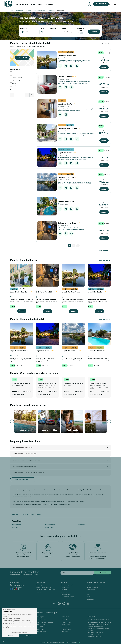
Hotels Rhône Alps (41, 620)
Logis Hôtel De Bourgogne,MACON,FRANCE (100, 622)
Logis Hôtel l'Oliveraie (97, 351)
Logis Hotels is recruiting (68, 597)
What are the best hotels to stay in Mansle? (24, 466)
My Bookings (39, 585)
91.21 (104, 231)
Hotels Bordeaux (67, 629)
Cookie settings (91, 590)
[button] (3, 641)
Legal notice (90, 585)
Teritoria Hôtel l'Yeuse (66, 202)
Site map (89, 597)
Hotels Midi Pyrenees (42, 627)
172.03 (104, 205)
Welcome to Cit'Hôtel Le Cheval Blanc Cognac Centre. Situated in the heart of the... (46, 301)
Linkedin (68, 603)
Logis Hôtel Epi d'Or (67, 104)
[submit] (103, 573)
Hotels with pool (16, 525)
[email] (77, 573)
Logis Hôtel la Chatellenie (22, 292)
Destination (23, 29)
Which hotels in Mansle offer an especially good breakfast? (28, 473)
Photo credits (90, 599)
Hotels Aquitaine (40, 624)
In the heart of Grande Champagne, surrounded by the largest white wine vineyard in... (97, 301)
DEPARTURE (53, 29)
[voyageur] (67, 32)
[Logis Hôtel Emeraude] (47, 182)
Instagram (64, 603)
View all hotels (105, 250)
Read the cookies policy (9, 630)
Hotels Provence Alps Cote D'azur (45, 622)
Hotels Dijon (65, 632)
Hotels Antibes (66, 624)
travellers (64, 29)
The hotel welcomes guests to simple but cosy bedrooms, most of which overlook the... (73, 301)
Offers (33, 4)
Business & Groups (66, 594)
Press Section (65, 590)
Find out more (49, 4)
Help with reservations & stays (43, 587)
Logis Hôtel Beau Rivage (67, 55)
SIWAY (78, 642)
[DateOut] (55, 32)
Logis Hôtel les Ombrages (69, 128)
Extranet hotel (65, 587)
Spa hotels (15, 527)
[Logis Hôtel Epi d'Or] (47, 109)
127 (104, 157)
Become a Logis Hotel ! (67, 585)
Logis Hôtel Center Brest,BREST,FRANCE (99, 620)
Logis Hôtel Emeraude (68, 177)
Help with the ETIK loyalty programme (45, 590)
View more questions (23, 480)
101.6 (104, 60)
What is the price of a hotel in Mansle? (23, 447)
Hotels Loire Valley (41, 632)
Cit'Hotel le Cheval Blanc (69, 223)
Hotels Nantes (66, 620)
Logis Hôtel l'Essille (67, 153)
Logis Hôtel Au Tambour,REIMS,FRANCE (99, 629)
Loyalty (40, 4)
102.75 (104, 133)
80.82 (104, 84)
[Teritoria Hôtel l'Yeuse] (47, 206)
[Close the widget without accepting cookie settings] (10, 609)
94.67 (104, 182)
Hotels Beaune (66, 627)
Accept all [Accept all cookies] (28, 636)
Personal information (92, 587)
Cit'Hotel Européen (67, 77)
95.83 (104, 109)
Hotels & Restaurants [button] (22, 4)
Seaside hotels (49, 527)
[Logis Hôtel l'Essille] (47, 157)
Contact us (38, 592)
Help (88, 594)
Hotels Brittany (40, 629)
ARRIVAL (42, 29)
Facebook (59, 603)
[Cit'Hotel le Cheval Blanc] (47, 231)
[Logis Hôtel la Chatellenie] (22, 275)
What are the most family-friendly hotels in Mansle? (27, 460)
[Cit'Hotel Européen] (47, 84)
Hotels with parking (50, 525)
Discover (104, 67)
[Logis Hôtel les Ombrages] (47, 133)
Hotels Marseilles (67, 622)
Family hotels (82, 525)
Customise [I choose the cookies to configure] (11, 636)
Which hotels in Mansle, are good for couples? (25, 454)
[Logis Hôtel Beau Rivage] (47, 60)
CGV (88, 592)
